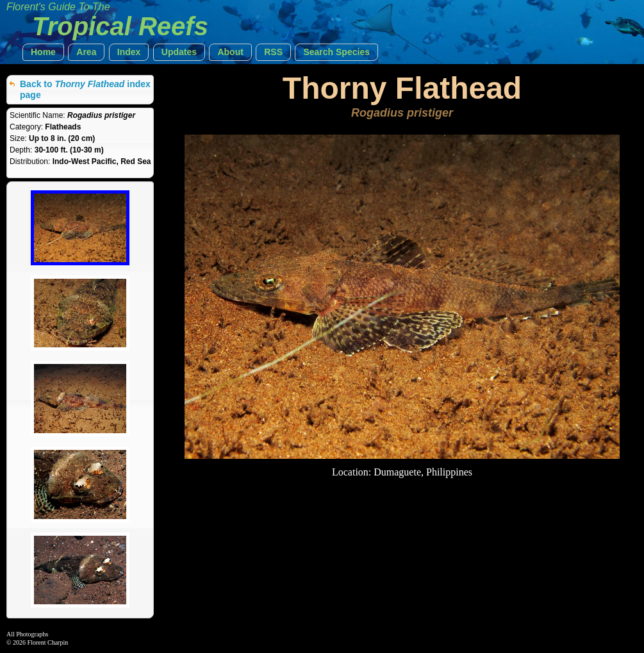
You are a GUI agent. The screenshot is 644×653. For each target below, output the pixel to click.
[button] (43, 52)
